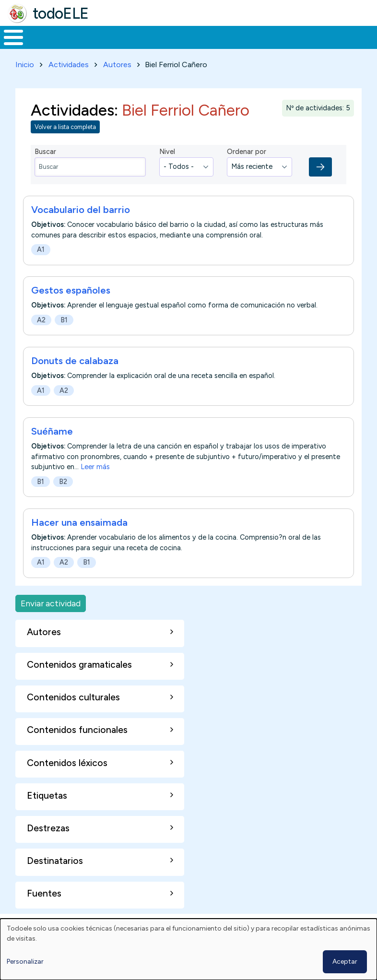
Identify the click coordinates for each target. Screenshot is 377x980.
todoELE (61, 13)
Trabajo (165, 46)
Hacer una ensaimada (79, 541)
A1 (41, 267)
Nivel (167, 169)
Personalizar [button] (25, 962)
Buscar (367, 36)
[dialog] (188, 949)
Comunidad (324, 46)
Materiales (46, 46)
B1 (64, 338)
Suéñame (52, 449)
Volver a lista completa (65, 145)
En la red (209, 46)
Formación (108, 46)
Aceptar (345, 962)
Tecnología (260, 46)
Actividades (69, 82)
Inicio (8, 47)
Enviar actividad (51, 621)
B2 (63, 499)
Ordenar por (247, 169)
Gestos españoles (71, 308)
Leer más (95, 485)
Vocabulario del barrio (81, 227)
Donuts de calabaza (75, 378)
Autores (117, 82)
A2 (41, 338)
